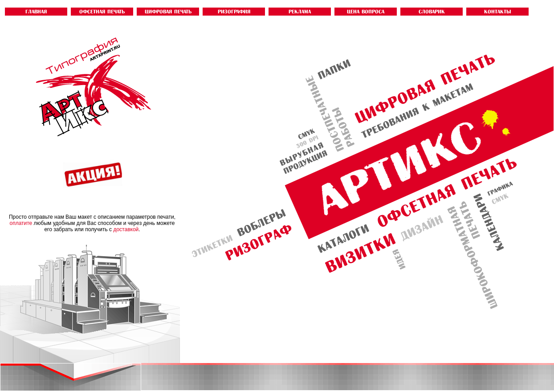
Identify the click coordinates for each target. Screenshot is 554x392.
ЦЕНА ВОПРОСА (366, 12)
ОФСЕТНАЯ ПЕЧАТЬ (102, 12)
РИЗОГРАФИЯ (234, 12)
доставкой (126, 229)
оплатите (21, 223)
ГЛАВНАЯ (36, 12)
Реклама (300, 12)
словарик (432, 12)
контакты (498, 12)
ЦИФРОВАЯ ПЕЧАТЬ (168, 12)
